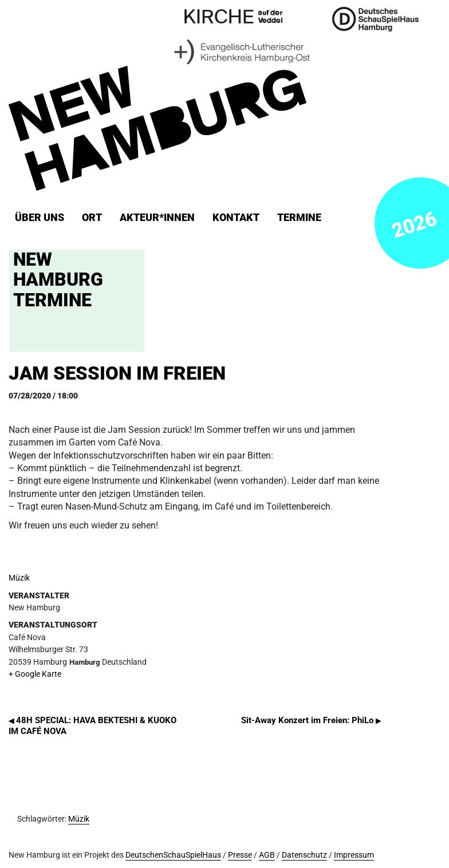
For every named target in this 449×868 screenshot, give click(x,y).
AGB (267, 855)
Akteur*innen (157, 218)
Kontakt (236, 218)
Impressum (354, 855)
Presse (240, 855)
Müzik (19, 578)
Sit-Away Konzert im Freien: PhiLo (311, 720)
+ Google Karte (35, 674)
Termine (299, 218)
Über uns (40, 218)
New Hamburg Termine (58, 279)
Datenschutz (304, 855)
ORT (92, 218)
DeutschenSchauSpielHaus (173, 855)
